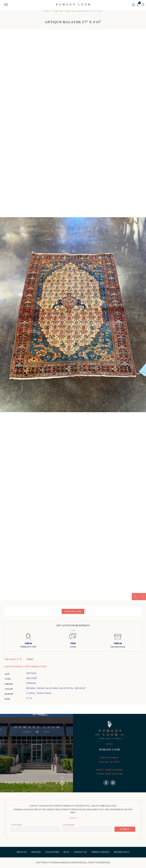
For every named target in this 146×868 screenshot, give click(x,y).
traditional (44, 693)
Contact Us (80, 852)
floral (31, 693)
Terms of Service (100, 852)
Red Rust (81, 688)
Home (47, 11)
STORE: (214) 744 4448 (109, 774)
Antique (31, 673)
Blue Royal (67, 688)
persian (58, 11)
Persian (31, 683)
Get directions (118, 645)
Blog (66, 852)
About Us (22, 852)
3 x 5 (29, 698)
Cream (40, 688)
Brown (31, 688)
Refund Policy (122, 852)
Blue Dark (52, 688)
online (73, 645)
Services (36, 852)
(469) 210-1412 (28, 645)
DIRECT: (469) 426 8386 (110, 770)
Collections (52, 852)
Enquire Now (73, 612)
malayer (32, 678)
